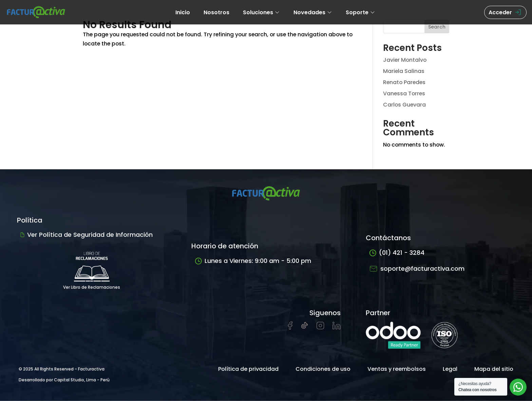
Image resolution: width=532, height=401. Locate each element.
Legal (450, 369)
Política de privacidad (248, 369)
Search (437, 27)
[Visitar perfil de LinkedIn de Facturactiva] (337, 328)
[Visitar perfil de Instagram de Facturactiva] (320, 328)
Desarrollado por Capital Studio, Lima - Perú (64, 380)
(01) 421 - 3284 (397, 253)
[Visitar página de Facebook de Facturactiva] (290, 328)
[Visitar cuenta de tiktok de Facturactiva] (305, 328)
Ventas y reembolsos (397, 369)
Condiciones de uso (323, 369)
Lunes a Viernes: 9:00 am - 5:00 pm (253, 261)
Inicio (183, 12)
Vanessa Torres (405, 93)
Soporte (360, 12)
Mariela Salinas (404, 71)
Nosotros (216, 12)
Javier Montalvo (405, 60)
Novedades (313, 12)
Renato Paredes (405, 82)
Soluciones (261, 12)
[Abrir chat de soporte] (518, 387)
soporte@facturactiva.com (417, 269)
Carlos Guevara (405, 105)
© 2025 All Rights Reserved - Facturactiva (62, 369)
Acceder (505, 12)
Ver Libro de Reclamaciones (92, 268)
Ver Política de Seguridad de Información (87, 235)
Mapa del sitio (494, 369)
